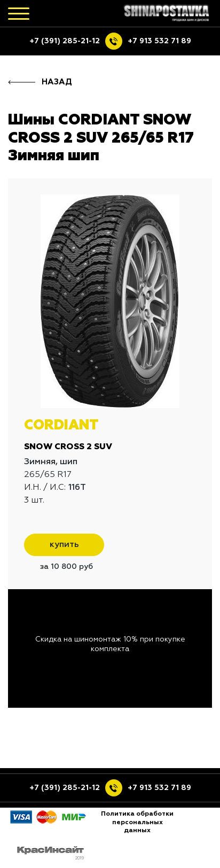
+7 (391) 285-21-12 (65, 41)
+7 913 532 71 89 (159, 41)
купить (64, 545)
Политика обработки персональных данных (137, 822)
